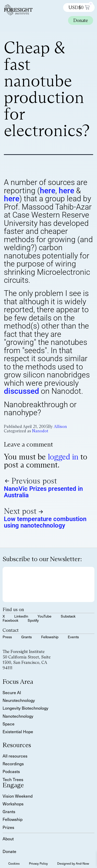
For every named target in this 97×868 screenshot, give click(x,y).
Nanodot (40, 431)
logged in (63, 457)
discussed (21, 391)
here (48, 191)
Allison (60, 426)
